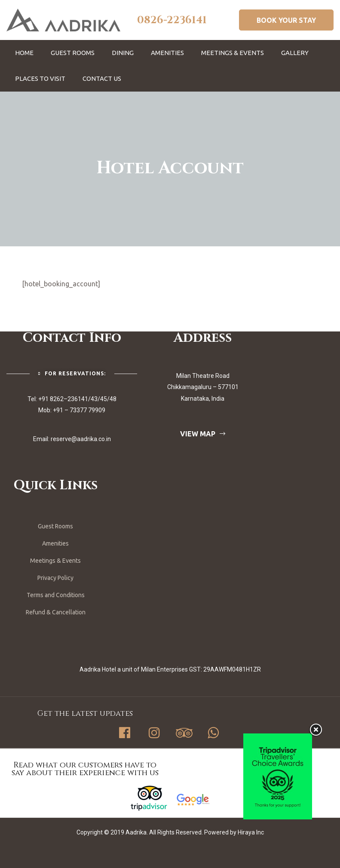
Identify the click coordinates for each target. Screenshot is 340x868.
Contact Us (102, 78)
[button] (286, 20)
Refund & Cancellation (56, 612)
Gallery (295, 53)
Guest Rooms (73, 53)
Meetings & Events (233, 53)
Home (24, 53)
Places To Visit (40, 78)
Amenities (167, 53)
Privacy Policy (55, 578)
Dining (123, 53)
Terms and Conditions (56, 595)
